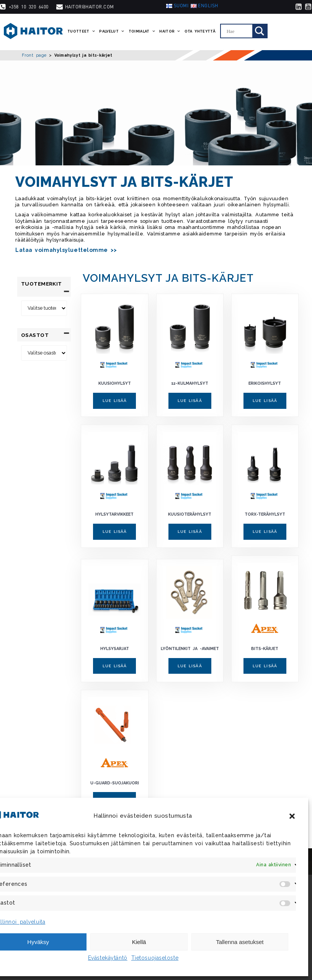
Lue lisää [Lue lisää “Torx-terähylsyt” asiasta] (265, 532)
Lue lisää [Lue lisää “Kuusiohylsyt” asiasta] (115, 401)
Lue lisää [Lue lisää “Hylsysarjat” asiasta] (115, 666)
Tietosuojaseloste (155, 958)
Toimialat (142, 31)
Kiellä (139, 942)
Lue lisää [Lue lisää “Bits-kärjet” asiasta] (265, 666)
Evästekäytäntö (108, 958)
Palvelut (112, 31)
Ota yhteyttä (200, 31)
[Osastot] (44, 346)
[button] (292, 816)
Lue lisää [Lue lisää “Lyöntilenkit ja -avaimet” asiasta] (190, 666)
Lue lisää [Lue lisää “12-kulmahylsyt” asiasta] (190, 401)
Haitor (170, 31)
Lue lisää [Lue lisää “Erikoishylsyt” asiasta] (265, 401)
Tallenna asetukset (240, 942)
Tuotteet (81, 31)
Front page (34, 55)
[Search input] (238, 31)
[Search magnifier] (260, 31)
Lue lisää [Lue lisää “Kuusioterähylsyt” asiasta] (190, 532)
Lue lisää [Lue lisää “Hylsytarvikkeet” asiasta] (115, 532)
